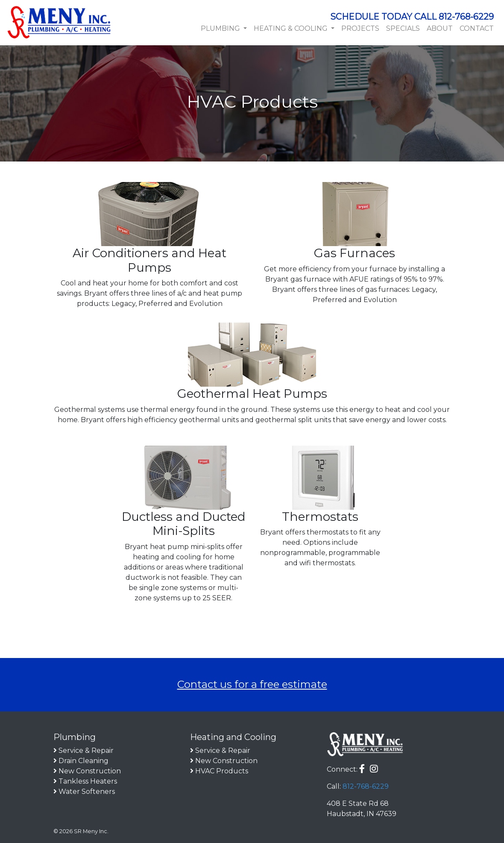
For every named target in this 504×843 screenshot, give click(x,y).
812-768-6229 (366, 786)
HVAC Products (222, 771)
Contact (477, 28)
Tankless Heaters (88, 781)
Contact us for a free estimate (252, 684)
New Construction (90, 771)
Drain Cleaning (84, 761)
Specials (403, 28)
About (440, 28)
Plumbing (221, 28)
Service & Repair (86, 750)
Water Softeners (87, 792)
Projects (360, 28)
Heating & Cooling (292, 28)
